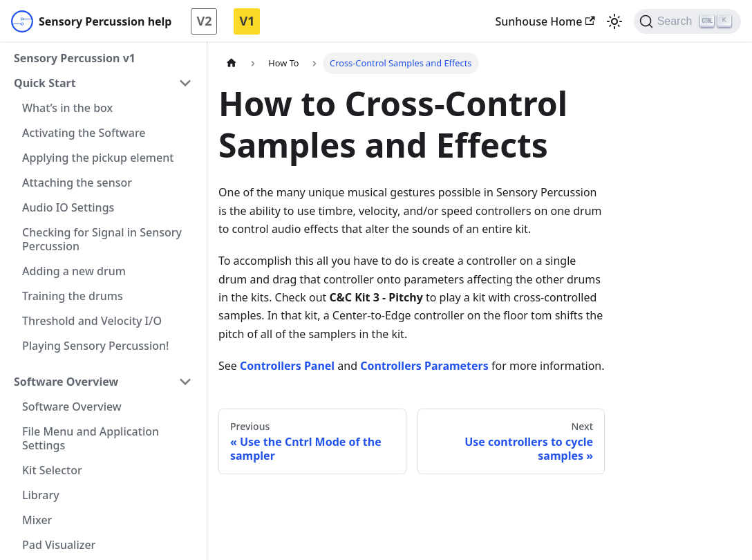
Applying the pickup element (98, 158)
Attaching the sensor (77, 183)
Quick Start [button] (45, 83)
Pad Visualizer (59, 545)
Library (41, 495)
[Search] (687, 21)
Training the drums (73, 296)
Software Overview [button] (66, 382)
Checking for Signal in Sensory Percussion (102, 239)
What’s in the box (67, 108)
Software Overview (72, 407)
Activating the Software (84, 133)
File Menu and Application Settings (91, 438)
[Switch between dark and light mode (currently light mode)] (614, 21)
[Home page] (232, 63)
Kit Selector (52, 470)
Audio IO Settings (68, 207)
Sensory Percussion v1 (75, 58)
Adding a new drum (74, 271)
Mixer (37, 520)
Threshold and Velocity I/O (92, 321)
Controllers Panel (287, 366)
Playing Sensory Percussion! (95, 346)
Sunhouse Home (545, 21)
